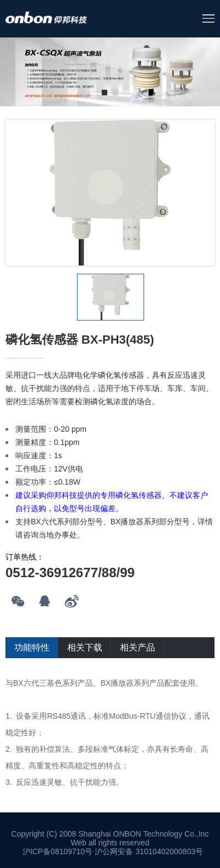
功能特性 (32, 647)
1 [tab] (105, 93)
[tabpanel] (110, 72)
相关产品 (137, 647)
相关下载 (85, 647)
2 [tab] (116, 93)
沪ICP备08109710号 (58, 851)
